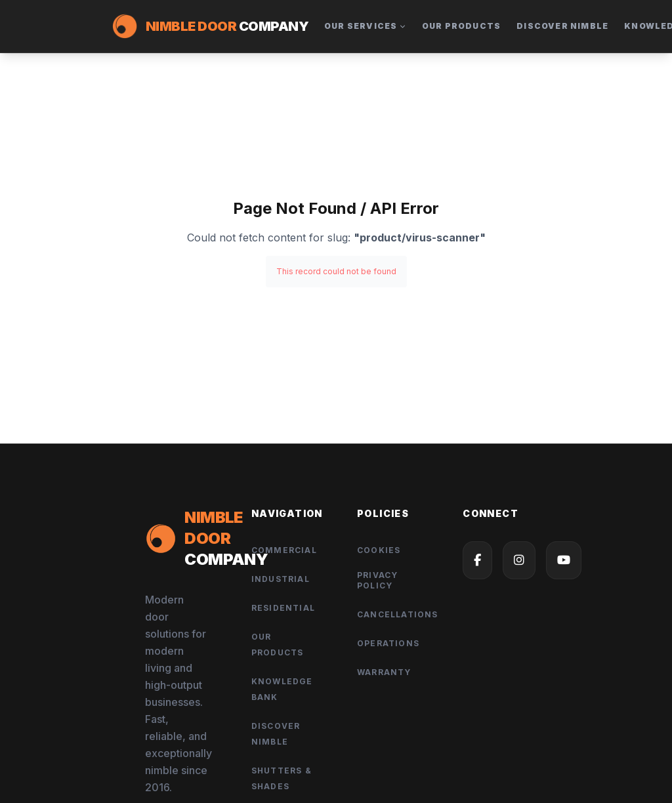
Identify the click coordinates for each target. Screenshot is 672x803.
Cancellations (398, 614)
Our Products (461, 26)
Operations (388, 643)
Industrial (281, 579)
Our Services (365, 26)
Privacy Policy (377, 580)
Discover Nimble (562, 26)
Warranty (384, 672)
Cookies (379, 550)
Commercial (284, 550)
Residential (283, 608)
